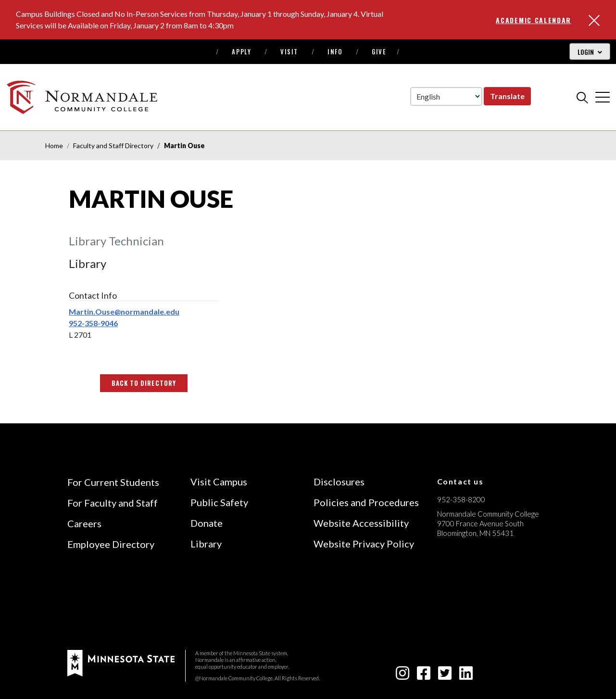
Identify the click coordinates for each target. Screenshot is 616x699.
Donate (207, 523)
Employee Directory (111, 544)
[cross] (603, 97)
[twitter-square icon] (445, 676)
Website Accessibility (361, 523)
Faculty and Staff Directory (113, 146)
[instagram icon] (402, 676)
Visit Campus (219, 482)
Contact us (460, 481)
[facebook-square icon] (424, 676)
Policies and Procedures (366, 502)
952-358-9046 (93, 323)
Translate (507, 96)
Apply (241, 51)
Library (206, 544)
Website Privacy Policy (364, 544)
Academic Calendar (534, 20)
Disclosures (339, 482)
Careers (84, 523)
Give (379, 51)
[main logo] (83, 97)
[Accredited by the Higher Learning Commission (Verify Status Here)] (473, 601)
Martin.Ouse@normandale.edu (124, 311)
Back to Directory (144, 383)
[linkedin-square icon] (466, 676)
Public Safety (219, 502)
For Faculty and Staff (113, 503)
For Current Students (113, 482)
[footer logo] (121, 662)
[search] (582, 97)
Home (54, 146)
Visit (289, 51)
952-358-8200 (461, 499)
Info (335, 51)
